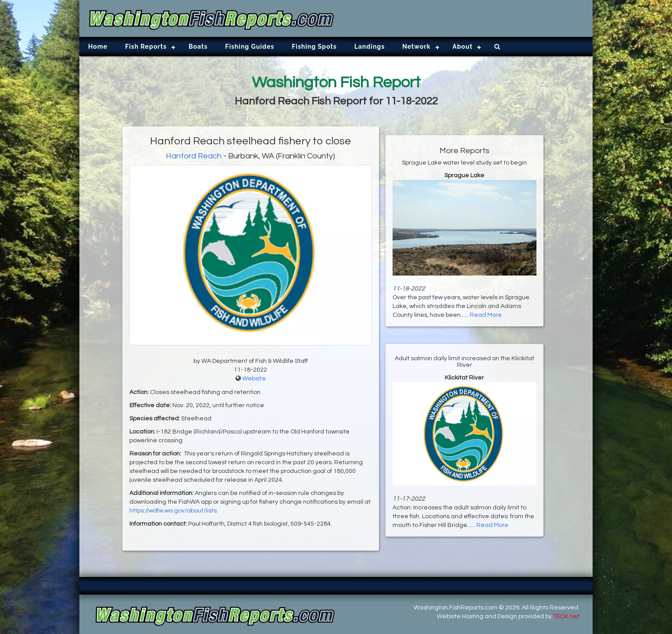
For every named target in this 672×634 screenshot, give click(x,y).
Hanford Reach (194, 156)
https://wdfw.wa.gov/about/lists (173, 511)
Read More (486, 315)
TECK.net (566, 616)
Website (254, 379)
